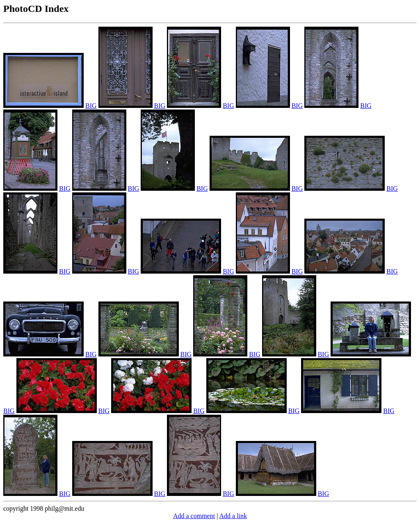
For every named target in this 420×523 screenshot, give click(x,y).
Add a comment (194, 516)
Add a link (233, 516)
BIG (91, 106)
